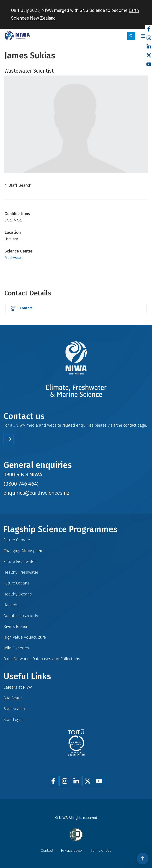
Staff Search (20, 185)
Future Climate (17, 540)
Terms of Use (101, 850)
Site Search (14, 698)
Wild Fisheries (16, 648)
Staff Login (13, 720)
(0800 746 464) (21, 484)
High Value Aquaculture (25, 637)
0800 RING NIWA (23, 475)
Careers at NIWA (18, 687)
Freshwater (13, 258)
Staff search (14, 709)
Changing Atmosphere (23, 551)
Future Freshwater (20, 561)
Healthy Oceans (18, 594)
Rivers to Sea (15, 626)
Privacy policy (72, 850)
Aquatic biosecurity (21, 616)
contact (130, 425)
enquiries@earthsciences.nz (37, 493)
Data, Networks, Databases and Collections (42, 659)
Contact (26, 308)
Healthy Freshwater (21, 572)
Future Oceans (16, 583)
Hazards (11, 605)
